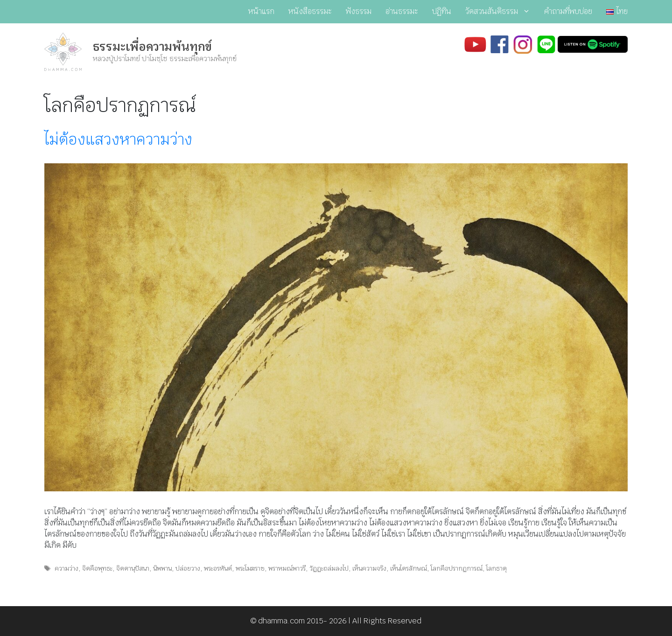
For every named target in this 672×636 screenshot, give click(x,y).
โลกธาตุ (497, 568)
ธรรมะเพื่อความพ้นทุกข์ (152, 47)
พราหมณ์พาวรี (287, 568)
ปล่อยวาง (188, 568)
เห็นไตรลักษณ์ (409, 568)
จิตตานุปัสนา (133, 568)
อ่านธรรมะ (402, 11)
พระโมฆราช (250, 568)
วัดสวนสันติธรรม (501, 12)
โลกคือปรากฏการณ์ (457, 568)
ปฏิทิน (442, 11)
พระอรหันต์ (218, 568)
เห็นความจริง (369, 568)
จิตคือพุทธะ (97, 568)
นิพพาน (162, 568)
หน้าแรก (261, 11)
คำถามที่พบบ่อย (568, 11)
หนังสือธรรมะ (310, 11)
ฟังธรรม (359, 11)
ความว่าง (66, 568)
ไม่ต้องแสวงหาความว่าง (118, 139)
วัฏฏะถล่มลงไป (329, 568)
